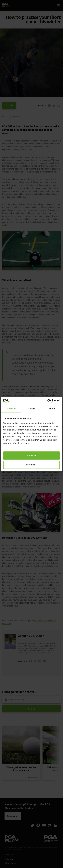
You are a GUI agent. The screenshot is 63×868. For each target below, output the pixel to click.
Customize (32, 465)
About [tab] (52, 409)
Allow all (32, 455)
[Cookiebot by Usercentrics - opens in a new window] (47, 401)
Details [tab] (31, 409)
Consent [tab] (11, 409)
